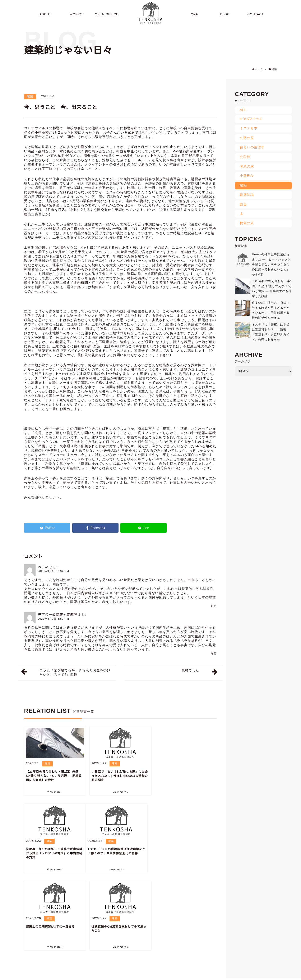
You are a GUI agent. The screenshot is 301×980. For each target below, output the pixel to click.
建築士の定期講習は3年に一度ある (116, 849)
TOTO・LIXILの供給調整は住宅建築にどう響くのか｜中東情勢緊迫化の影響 (53, 851)
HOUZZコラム (251, 119)
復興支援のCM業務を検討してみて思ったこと (184, 851)
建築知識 (247, 195)
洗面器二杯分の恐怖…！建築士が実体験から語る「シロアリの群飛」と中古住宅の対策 (185, 776)
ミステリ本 (249, 128)
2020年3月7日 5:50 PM (53, 619)
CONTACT (236, 976)
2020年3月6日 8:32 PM (53, 571)
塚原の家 (247, 166)
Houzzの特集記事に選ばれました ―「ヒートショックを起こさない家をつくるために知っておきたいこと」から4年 (271, 264)
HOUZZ (42, 378)
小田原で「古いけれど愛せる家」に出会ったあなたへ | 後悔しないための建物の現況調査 (120, 776)
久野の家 (247, 138)
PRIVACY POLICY (277, 976)
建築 (30, 96)
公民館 (245, 157)
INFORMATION (214, 976)
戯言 (243, 204)
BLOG (195, 976)
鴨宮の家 (247, 223)
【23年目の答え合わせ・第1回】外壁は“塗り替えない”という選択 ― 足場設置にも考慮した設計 (54, 776)
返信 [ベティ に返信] (214, 606)
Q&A (183, 976)
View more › (55, 792)
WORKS (145, 976)
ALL (243, 110)
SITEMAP (254, 976)
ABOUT (129, 976)
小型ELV (247, 176)
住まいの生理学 (252, 147)
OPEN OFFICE (165, 976)
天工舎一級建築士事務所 (57, 615)
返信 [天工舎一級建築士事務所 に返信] (214, 653)
